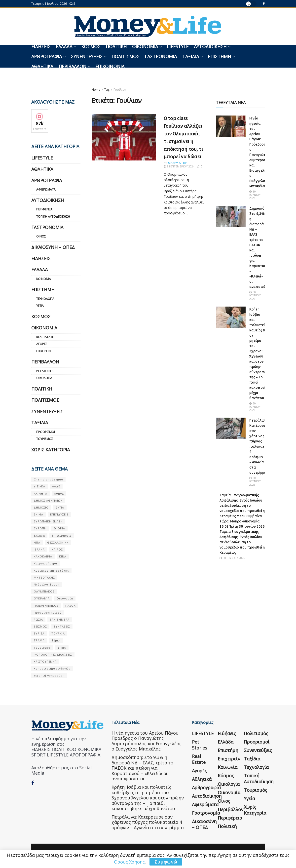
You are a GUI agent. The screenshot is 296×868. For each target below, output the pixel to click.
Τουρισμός (45, 439)
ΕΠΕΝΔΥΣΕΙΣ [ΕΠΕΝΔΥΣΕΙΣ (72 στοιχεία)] (59, 514)
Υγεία (40, 306)
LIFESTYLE (178, 46)
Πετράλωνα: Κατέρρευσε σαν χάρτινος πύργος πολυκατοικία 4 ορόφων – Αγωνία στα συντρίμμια (261, 446)
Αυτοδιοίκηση (210, 46)
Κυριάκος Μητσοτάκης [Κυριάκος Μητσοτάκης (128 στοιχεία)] (51, 571)
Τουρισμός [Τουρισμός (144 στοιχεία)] (42, 648)
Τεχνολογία (45, 299)
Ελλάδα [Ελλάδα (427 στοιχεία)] (39, 535)
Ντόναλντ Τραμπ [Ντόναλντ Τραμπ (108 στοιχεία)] (47, 584)
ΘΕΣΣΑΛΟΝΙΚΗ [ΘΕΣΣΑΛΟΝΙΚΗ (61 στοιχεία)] (58, 542)
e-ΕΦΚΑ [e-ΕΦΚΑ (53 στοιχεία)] (39, 486)
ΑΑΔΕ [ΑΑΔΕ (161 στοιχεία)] (56, 486)
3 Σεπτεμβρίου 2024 (179, 166)
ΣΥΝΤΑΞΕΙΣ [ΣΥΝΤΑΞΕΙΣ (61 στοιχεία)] (62, 626)
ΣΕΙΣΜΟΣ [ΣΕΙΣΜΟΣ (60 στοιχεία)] (40, 626)
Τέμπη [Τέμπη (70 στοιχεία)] (56, 640)
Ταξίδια (191, 56)
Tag (107, 90)
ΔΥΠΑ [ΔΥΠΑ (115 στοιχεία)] (60, 507)
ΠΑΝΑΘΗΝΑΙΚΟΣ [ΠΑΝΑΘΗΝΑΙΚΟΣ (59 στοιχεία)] (46, 606)
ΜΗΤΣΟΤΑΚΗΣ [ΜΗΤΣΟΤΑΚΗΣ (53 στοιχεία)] (44, 577)
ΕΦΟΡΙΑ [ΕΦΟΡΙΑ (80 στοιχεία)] (59, 528)
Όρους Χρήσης (129, 862)
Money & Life (177, 163)
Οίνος (41, 236)
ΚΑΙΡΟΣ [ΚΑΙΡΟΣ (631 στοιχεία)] (57, 549)
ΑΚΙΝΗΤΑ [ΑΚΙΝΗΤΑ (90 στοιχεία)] (40, 493)
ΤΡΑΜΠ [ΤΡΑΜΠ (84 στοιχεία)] (39, 640)
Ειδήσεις (41, 46)
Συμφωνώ (166, 862)
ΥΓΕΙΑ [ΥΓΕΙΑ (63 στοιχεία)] (62, 648)
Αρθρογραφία (47, 56)
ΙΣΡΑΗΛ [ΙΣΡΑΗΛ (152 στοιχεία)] (39, 549)
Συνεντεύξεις (87, 56)
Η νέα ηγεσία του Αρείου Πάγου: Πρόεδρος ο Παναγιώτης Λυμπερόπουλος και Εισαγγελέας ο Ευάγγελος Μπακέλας (147, 741)
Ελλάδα (64, 46)
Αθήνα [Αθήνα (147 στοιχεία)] (59, 493)
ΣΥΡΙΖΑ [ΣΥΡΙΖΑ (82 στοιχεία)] (39, 633)
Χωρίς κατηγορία (51, 450)
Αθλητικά (42, 66)
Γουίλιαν (120, 90)
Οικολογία (44, 378)
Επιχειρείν (43, 351)
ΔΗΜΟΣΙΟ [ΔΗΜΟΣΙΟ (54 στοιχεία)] (41, 507)
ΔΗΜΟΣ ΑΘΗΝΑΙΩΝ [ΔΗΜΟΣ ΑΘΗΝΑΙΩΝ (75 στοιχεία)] (48, 500)
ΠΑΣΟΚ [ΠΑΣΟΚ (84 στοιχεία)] (71, 606)
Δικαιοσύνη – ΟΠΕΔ (53, 247)
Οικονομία (145, 46)
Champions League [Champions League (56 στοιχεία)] (48, 479)
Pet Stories (45, 371)
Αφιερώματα (46, 189)
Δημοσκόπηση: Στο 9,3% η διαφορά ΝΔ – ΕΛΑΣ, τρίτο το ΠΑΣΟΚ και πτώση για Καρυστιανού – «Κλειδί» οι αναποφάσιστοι (142, 768)
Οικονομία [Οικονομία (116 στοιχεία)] (65, 598)
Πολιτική (116, 46)
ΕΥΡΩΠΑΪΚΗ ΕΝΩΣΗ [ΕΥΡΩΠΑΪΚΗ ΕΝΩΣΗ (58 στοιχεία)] (48, 521)
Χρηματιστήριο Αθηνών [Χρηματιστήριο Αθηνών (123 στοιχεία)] (52, 668)
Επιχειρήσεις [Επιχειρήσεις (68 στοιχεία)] (62, 535)
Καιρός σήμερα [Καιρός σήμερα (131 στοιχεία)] (45, 563)
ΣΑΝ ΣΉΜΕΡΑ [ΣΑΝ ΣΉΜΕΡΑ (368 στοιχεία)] (60, 619)
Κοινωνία (44, 279)
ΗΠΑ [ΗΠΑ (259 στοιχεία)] (37, 542)
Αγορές (42, 344)
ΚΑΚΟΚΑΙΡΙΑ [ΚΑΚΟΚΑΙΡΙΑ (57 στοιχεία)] (43, 556)
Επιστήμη (219, 56)
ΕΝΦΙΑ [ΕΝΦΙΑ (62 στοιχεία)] (38, 514)
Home (96, 90)
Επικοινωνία (110, 66)
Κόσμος (91, 46)
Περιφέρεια (44, 209)
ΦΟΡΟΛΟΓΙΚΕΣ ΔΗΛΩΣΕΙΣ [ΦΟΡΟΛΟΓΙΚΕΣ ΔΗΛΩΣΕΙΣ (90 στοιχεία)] (53, 654)
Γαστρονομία (161, 56)
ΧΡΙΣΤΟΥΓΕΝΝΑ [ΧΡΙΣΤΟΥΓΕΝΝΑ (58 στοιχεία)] (45, 661)
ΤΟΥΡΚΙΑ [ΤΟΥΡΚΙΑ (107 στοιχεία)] (58, 633)
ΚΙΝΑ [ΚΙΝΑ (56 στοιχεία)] (63, 556)
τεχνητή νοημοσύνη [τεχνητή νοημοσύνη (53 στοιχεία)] (49, 675)
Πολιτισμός (125, 56)
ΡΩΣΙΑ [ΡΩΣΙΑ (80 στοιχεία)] (38, 619)
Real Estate (45, 337)
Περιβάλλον (73, 66)
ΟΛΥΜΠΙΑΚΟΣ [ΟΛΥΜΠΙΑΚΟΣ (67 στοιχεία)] (44, 591)
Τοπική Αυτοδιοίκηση (53, 217)
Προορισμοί (46, 432)
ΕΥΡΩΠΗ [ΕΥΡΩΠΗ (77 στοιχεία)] (40, 528)
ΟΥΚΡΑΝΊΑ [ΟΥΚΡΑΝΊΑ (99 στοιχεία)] (42, 598)
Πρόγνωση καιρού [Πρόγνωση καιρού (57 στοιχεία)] (48, 612)
